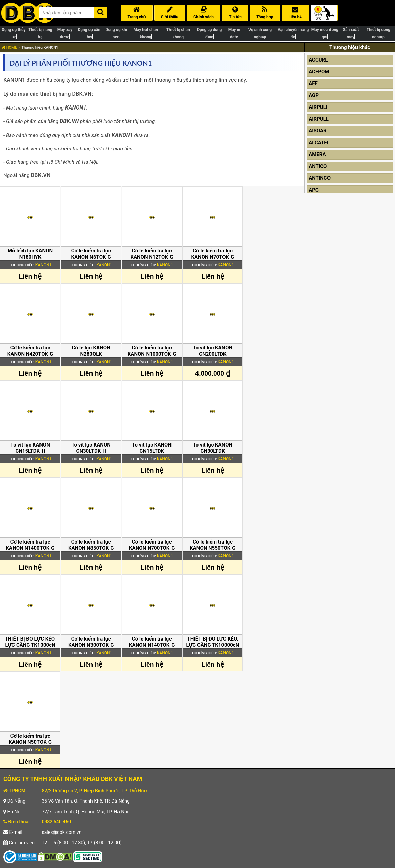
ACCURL (318, 60)
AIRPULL (319, 119)
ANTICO (318, 166)
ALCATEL (319, 143)
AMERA (317, 154)
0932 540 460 (56, 822)
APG (314, 190)
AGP (314, 95)
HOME (9, 47)
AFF (313, 83)
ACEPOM (319, 72)
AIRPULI (318, 107)
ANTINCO (320, 178)
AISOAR (318, 131)
